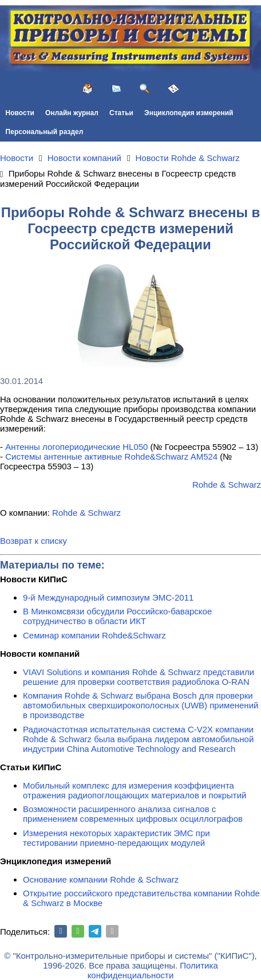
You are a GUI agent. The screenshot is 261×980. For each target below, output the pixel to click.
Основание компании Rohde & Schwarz (101, 879)
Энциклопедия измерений (189, 113)
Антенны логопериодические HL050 (76, 447)
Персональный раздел (45, 132)
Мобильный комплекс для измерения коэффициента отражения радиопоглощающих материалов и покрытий (135, 790)
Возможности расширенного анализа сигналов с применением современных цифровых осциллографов (133, 814)
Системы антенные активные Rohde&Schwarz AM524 (111, 456)
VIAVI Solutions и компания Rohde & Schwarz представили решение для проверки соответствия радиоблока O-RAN (139, 677)
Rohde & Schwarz (227, 485)
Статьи (121, 113)
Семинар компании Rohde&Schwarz (94, 635)
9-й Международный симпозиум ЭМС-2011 (108, 597)
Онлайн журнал (72, 113)
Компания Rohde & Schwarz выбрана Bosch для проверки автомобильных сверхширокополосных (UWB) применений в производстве (141, 705)
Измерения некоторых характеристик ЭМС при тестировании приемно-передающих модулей (116, 838)
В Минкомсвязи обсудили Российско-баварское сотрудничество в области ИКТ (117, 616)
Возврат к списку (33, 541)
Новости (20, 113)
